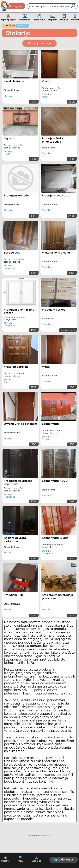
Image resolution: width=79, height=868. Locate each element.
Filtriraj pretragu (39, 43)
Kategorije (12, 6)
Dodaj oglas (64, 860)
